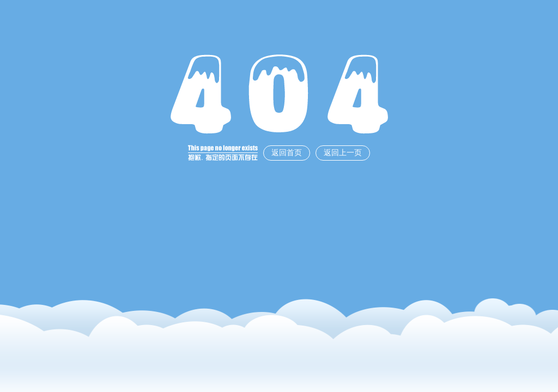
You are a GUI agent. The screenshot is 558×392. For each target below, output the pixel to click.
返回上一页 (343, 153)
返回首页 (287, 153)
